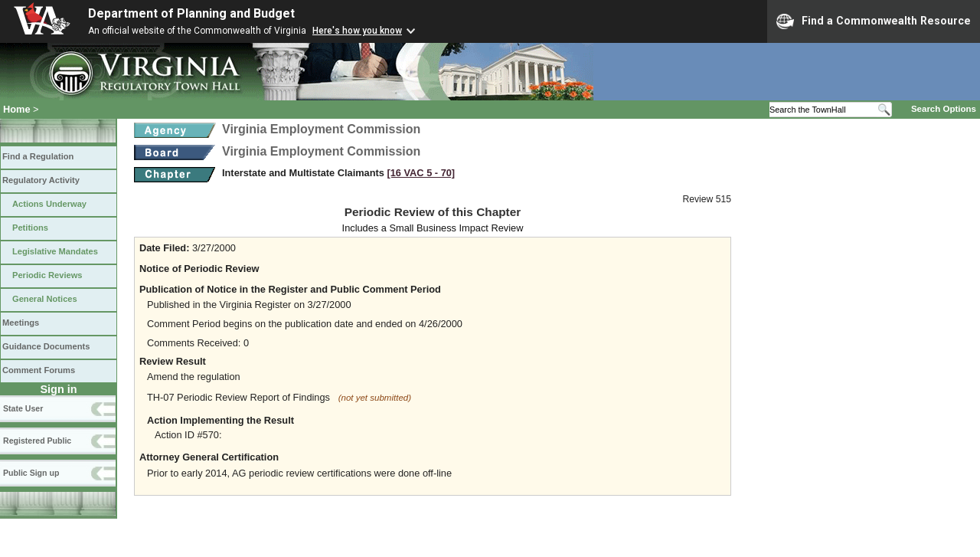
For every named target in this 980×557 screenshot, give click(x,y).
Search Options (944, 109)
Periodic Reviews (47, 275)
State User (23, 408)
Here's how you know (357, 31)
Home (17, 109)
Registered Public (37, 441)
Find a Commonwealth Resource (874, 21)
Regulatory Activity (41, 180)
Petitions (30, 228)
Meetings (21, 323)
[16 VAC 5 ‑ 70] (421, 173)
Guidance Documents (46, 346)
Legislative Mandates (55, 251)
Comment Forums (39, 370)
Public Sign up (31, 473)
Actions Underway (49, 204)
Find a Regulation (38, 156)
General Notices (45, 299)
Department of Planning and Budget (191, 13)
